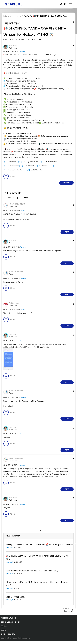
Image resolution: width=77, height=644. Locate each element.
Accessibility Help (9, 618)
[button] (70, 46)
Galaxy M (23, 51)
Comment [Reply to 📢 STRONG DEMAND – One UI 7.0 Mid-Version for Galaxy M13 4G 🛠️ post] (66, 183)
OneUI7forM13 (30, 166)
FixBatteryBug (13, 162)
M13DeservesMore (51, 162)
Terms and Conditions (10, 622)
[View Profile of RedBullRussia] (14, 303)
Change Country (8, 634)
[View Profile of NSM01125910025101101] (17, 204)
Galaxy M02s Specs (15, 597)
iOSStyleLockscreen (31, 162)
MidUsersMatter (13, 166)
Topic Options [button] (70, 22)
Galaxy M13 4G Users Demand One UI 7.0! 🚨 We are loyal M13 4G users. (40, 544)
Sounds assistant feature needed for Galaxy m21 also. (31, 571)
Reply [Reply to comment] (67, 232)
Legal (3, 630)
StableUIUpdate (36, 170)
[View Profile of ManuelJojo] (13, 46)
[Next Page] (27, 198)
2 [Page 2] (21, 198)
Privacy (4, 626)
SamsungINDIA (47, 166)
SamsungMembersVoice (16, 170)
